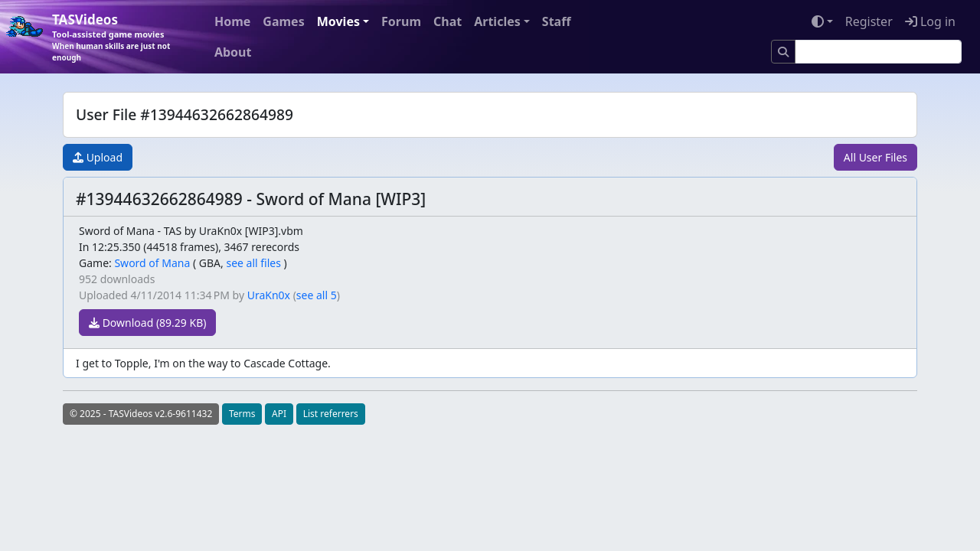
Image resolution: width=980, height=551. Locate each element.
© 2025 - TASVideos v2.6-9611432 (141, 414)
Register (869, 21)
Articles (497, 21)
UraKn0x (269, 295)
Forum (401, 21)
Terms (242, 414)
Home (232, 21)
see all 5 (317, 295)
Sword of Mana (152, 263)
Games (283, 21)
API (279, 414)
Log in (930, 21)
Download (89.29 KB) (147, 323)
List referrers (331, 414)
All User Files (875, 157)
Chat (448, 21)
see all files (253, 263)
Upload (98, 157)
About (233, 52)
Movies (338, 21)
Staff (557, 21)
